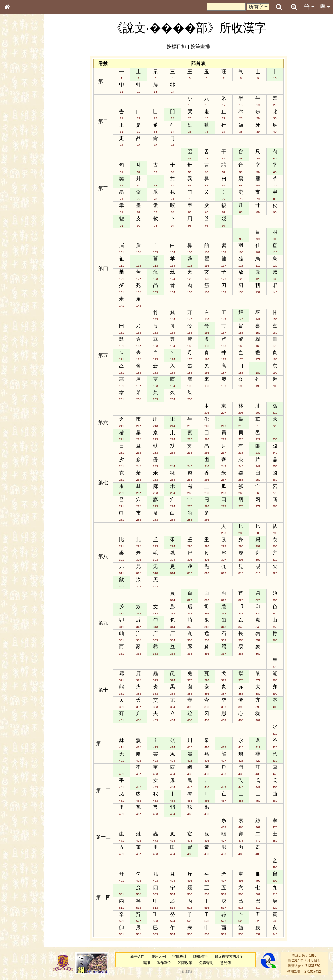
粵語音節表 (18, 128)
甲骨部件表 (18, 99)
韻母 (22, 171)
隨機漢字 (206, 956)
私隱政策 (191, 963)
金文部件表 (18, 105)
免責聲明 (212, 963)
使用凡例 (164, 956)
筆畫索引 (16, 93)
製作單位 (169, 963)
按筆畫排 (206, 46)
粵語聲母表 (18, 133)
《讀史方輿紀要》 (24, 206)
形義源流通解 (20, 111)
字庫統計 (185, 956)
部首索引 (16, 87)
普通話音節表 (20, 177)
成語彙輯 (16, 212)
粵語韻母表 (18, 140)
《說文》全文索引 (24, 200)
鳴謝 (152, 963)
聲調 (31, 171)
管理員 (192, 971)
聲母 (13, 171)
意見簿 (231, 963)
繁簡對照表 (18, 218)
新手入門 (143, 956)
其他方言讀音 (20, 183)
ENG (29, 72)
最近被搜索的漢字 (234, 956)
